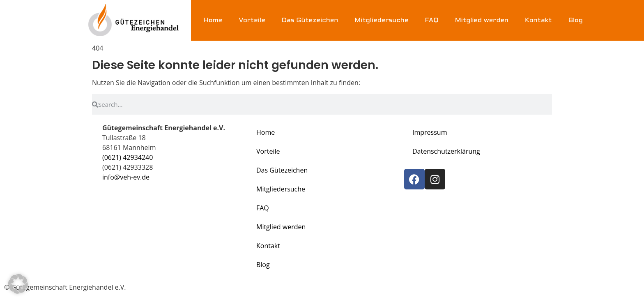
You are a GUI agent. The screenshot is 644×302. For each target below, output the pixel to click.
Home (213, 20)
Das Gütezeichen (310, 20)
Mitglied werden (482, 20)
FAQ (431, 20)
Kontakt (538, 20)
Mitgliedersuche (381, 20)
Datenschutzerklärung (446, 151)
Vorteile (252, 20)
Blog (576, 20)
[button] (18, 284)
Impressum (430, 132)
